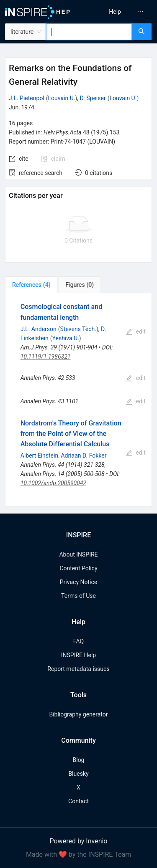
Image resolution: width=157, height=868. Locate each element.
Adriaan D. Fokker (84, 456)
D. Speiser (93, 98)
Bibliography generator (78, 714)
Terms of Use (78, 596)
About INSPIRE (78, 554)
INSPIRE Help (78, 655)
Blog (79, 760)
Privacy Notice (78, 582)
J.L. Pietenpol (27, 98)
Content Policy (78, 568)
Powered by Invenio (79, 841)
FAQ (78, 641)
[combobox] (89, 32)
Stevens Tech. (78, 329)
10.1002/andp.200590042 (53, 483)
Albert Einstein (39, 456)
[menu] (119, 12)
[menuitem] (115, 12)
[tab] (31, 285)
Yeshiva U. (66, 338)
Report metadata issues (78, 669)
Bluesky (78, 774)
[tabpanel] (78, 400)
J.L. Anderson (39, 329)
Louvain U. (62, 98)
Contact (78, 801)
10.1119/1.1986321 (46, 357)
